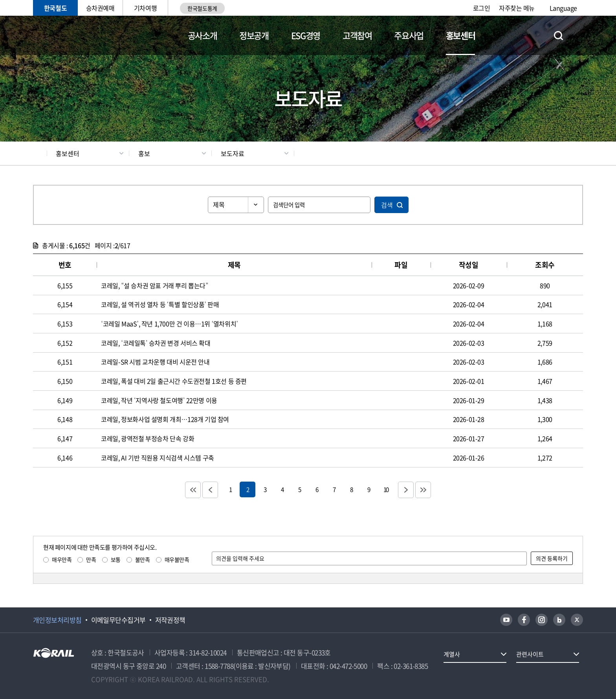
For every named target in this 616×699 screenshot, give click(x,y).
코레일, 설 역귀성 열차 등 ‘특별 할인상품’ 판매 (160, 304)
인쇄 (579, 153)
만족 (91, 559)
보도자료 (233, 153)
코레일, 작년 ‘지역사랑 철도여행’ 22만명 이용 (159, 400)
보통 (116, 559)
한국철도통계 (202, 8)
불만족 (143, 559)
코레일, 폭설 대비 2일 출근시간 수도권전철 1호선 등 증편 (174, 381)
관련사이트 (530, 654)
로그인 (482, 8)
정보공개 (254, 35)
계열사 (452, 654)
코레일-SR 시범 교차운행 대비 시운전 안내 (155, 362)
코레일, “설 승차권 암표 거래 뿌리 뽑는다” (155, 285)
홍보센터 (461, 35)
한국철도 (55, 8)
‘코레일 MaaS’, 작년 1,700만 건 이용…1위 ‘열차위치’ (169, 324)
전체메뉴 (578, 35)
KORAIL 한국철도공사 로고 (71, 35)
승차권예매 (100, 8)
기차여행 (145, 8)
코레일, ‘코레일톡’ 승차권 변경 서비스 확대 (156, 343)
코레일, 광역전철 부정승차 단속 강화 (148, 438)
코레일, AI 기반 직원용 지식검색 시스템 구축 (158, 458)
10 (386, 489)
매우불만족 (177, 559)
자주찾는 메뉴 (517, 8)
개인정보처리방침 (57, 620)
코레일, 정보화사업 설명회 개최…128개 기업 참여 (165, 419)
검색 (387, 205)
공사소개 (203, 35)
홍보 (144, 153)
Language (563, 8)
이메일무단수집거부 (118, 620)
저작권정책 (170, 620)
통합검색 (558, 36)
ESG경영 (306, 35)
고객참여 (357, 35)
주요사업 (409, 35)
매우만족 (62, 559)
